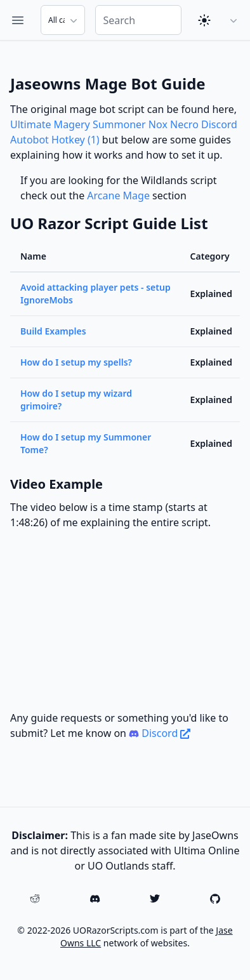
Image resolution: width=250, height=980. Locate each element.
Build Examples (53, 331)
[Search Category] (63, 20)
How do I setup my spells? (76, 362)
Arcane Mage (118, 195)
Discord (160, 733)
